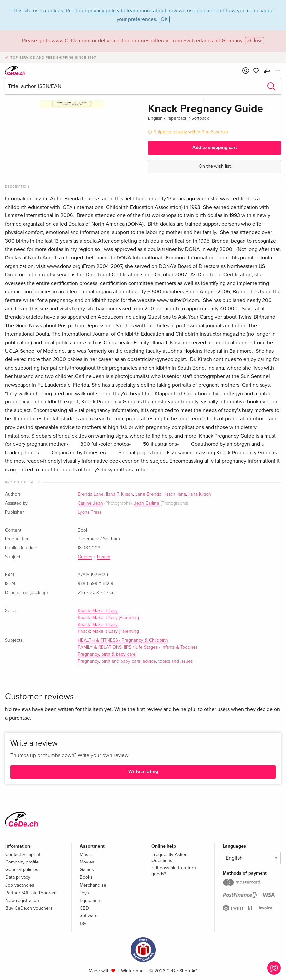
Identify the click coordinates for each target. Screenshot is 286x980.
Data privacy (18, 877)
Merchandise (93, 885)
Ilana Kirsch (200, 494)
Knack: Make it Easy (98, 611)
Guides (85, 557)
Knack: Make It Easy (98, 625)
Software (89, 916)
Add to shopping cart (215, 147)
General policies (22, 870)
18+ (83, 924)
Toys (84, 893)
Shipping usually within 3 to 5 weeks (191, 132)
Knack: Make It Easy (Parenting (108, 618)
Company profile (22, 862)
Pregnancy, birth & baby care (107, 654)
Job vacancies (20, 885)
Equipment (91, 900)
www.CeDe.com (70, 41)
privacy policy (104, 11)
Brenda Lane (91, 494)
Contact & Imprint (23, 854)
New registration (22, 900)
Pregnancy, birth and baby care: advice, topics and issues (135, 661)
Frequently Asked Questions (169, 857)
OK (164, 19)
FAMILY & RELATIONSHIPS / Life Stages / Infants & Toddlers (138, 647)
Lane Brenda (148, 494)
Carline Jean (90, 503)
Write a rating (143, 772)
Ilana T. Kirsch (119, 494)
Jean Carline (147, 503)
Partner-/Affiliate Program (31, 893)
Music (86, 854)
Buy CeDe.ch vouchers (29, 908)
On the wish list (215, 166)
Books (86, 877)
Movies (87, 862)
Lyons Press (90, 512)
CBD (84, 908)
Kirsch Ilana (175, 494)
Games (87, 870)
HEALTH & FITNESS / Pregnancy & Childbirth (123, 640)
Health (104, 557)
